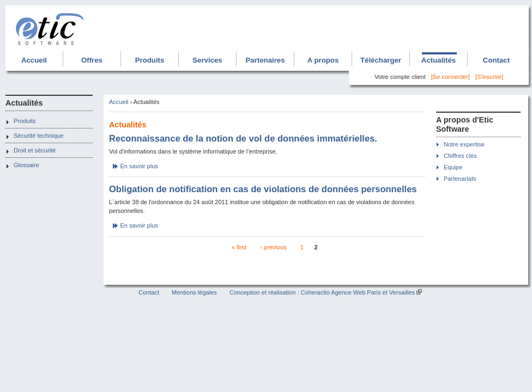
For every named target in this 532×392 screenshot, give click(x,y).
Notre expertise (464, 144)
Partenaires (265, 60)
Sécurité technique (38, 136)
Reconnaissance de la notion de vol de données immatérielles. (243, 139)
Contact (496, 60)
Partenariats (460, 179)
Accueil (34, 60)
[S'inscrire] (489, 77)
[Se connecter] (451, 77)
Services (207, 60)
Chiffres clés (460, 156)
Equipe (453, 167)
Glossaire (26, 165)
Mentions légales (194, 292)
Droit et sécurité (35, 150)
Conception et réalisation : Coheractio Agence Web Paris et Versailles (322, 292)
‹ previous (273, 247)
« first (239, 247)
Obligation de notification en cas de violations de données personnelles (263, 189)
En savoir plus (139, 166)
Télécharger (381, 60)
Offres (92, 60)
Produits (150, 60)
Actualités (439, 60)
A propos (323, 60)
